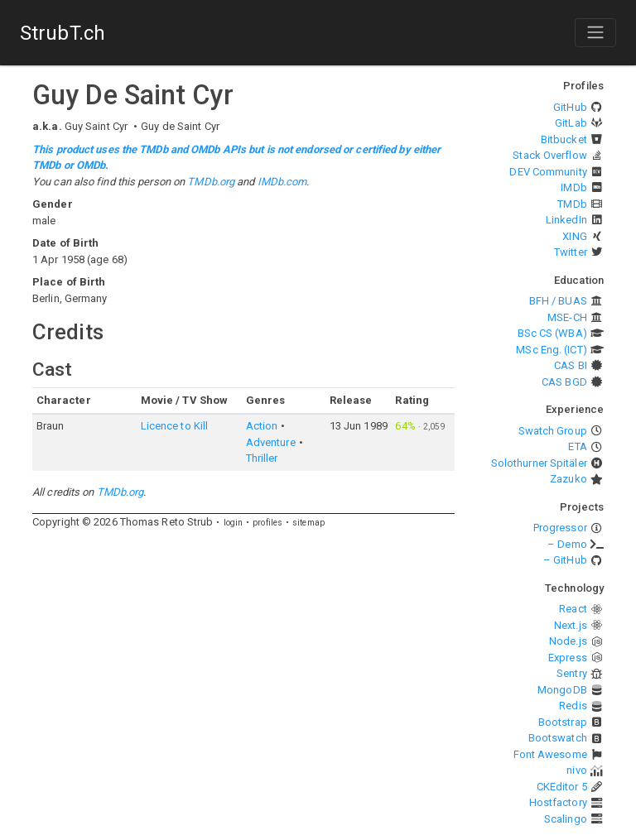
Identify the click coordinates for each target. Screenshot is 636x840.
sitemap (308, 523)
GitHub (570, 107)
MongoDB (562, 690)
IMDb (573, 187)
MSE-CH (567, 317)
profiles (267, 523)
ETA (577, 446)
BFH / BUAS (558, 301)
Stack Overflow (549, 155)
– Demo (567, 544)
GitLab (571, 123)
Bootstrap (563, 722)
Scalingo (566, 819)
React (573, 609)
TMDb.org (211, 182)
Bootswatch (558, 738)
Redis (573, 706)
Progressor (560, 528)
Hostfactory (558, 802)
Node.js (568, 641)
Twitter (571, 252)
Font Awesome (550, 754)
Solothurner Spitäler (539, 463)
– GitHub (565, 560)
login (234, 523)
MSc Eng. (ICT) (551, 350)
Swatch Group (553, 431)
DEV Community (548, 172)
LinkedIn (566, 220)
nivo (576, 770)
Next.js (571, 625)
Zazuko (569, 479)
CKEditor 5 (562, 787)
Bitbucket (564, 139)
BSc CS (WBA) (552, 333)
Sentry (572, 673)
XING (574, 236)
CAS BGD (564, 382)
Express (568, 658)
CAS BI (571, 365)
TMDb (572, 204)
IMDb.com (282, 182)
